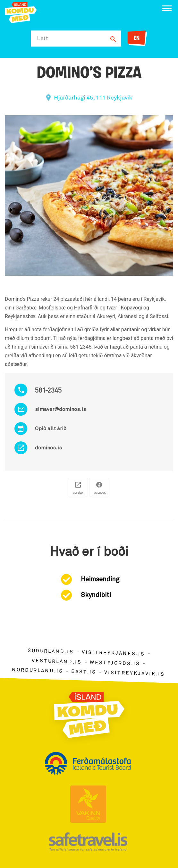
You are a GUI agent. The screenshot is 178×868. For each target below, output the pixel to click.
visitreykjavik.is (135, 674)
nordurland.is (38, 671)
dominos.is (48, 448)
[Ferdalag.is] (21, 12)
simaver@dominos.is (60, 409)
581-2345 (48, 391)
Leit (43, 39)
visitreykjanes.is (113, 653)
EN (137, 38)
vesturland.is (57, 662)
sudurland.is (51, 651)
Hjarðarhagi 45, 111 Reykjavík (93, 98)
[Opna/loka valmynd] (167, 8)
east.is (84, 672)
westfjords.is (115, 663)
